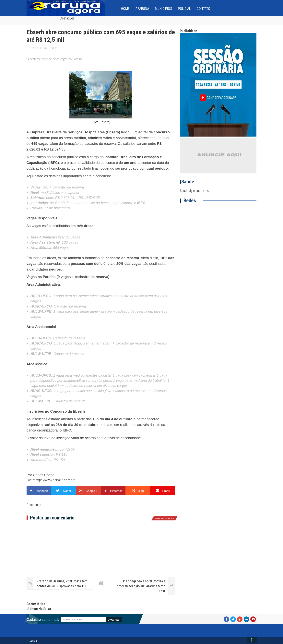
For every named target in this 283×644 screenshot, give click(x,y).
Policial (184, 9)
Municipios (164, 9)
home (125, 9)
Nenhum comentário (45, 48)
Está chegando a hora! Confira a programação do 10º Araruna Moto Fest (141, 586)
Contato (203, 9)
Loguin (33, 641)
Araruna (142, 9)
